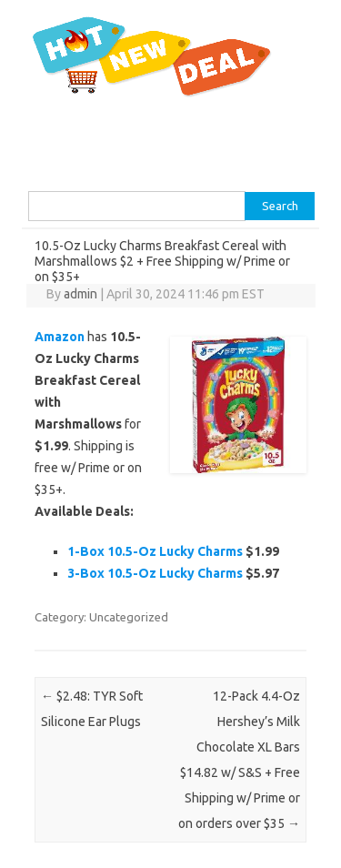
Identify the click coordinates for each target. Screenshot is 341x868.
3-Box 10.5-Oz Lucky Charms (155, 573)
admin (80, 294)
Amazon (60, 337)
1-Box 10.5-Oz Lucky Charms (155, 551)
